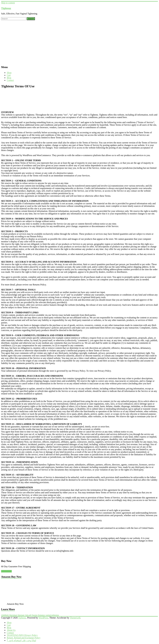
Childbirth (5, 615)
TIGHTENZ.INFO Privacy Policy (22, 635)
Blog (9, 78)
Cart (9, 75)
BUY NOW (6, 571)
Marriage (21, 615)
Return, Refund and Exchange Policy (24, 638)
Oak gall (28, 615)
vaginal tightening (52, 615)
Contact (10, 80)
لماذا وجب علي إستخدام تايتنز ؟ (21, 640)
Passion (35, 615)
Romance (41, 615)
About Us (11, 630)
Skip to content (8, 3)
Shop (9, 73)
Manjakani (13, 615)
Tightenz (6, 8)
